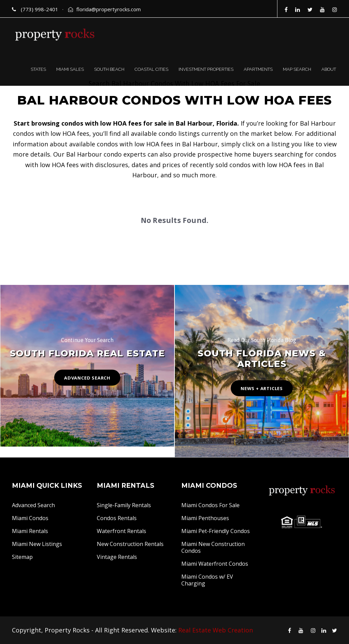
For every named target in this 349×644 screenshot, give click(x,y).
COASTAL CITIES (151, 69)
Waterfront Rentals (122, 531)
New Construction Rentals (130, 544)
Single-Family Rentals (124, 505)
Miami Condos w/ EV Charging (207, 580)
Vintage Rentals (117, 557)
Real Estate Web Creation (216, 630)
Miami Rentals (30, 531)
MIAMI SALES (70, 69)
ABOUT (329, 69)
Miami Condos (30, 518)
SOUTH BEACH (109, 69)
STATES (38, 69)
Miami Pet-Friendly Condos (216, 531)
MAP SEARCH (297, 69)
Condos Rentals (117, 518)
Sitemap (22, 557)
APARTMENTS (258, 69)
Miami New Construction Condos (213, 547)
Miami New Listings (37, 544)
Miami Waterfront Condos (215, 564)
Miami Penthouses (205, 518)
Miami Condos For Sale (210, 505)
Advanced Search (33, 505)
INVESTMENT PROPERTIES (206, 69)
